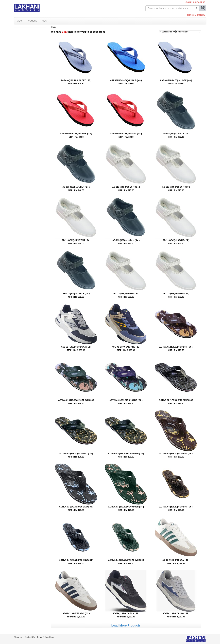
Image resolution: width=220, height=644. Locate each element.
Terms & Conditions (46, 637)
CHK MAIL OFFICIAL (196, 15)
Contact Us (199, 2)
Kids (44, 21)
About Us (18, 637)
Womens (32, 21)
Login (188, 2)
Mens (20, 21)
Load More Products (126, 626)
